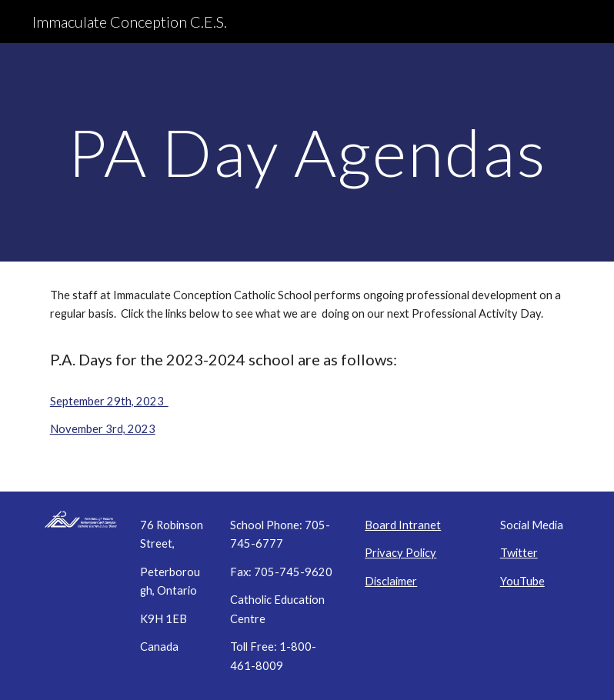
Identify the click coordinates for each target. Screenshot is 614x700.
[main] (307, 152)
